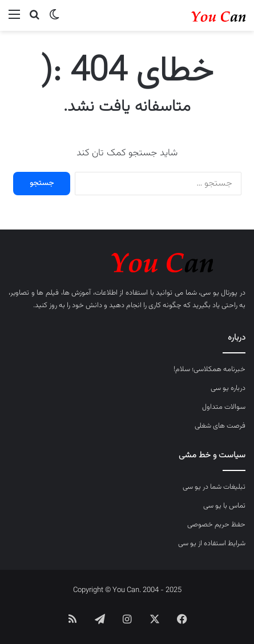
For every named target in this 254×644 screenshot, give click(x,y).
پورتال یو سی (219, 293)
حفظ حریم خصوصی (216, 525)
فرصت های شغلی (220, 426)
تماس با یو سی (224, 506)
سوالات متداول (224, 407)
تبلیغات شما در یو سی (214, 487)
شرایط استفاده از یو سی (212, 544)
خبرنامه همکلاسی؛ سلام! (209, 369)
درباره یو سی (228, 388)
